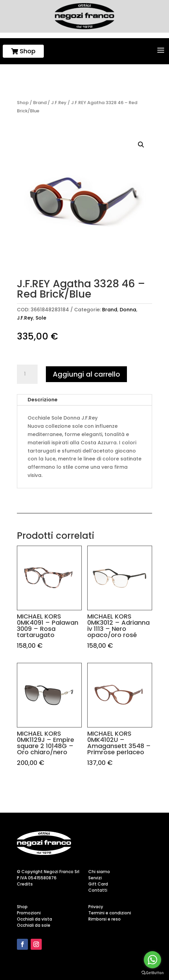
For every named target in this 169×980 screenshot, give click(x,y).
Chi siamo (99, 872)
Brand (40, 103)
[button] (141, 145)
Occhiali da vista (34, 919)
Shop (23, 51)
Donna (128, 310)
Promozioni (29, 913)
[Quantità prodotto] (27, 374)
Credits (25, 884)
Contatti (98, 890)
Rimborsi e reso (105, 919)
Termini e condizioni (110, 913)
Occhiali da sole (34, 925)
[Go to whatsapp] (152, 960)
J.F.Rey (59, 103)
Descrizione (43, 400)
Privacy (96, 907)
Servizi (95, 878)
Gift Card (98, 884)
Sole (41, 318)
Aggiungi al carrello (86, 374)
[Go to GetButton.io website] (152, 973)
